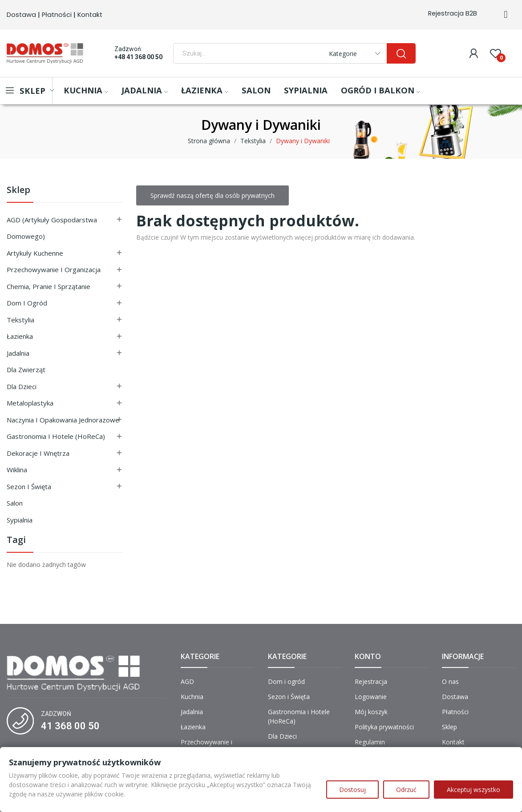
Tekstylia (20, 320)
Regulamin (370, 742)
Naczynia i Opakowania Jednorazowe (63, 420)
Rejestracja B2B (453, 13)
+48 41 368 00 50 (138, 57)
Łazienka (20, 336)
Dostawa (21, 15)
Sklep (18, 191)
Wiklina (17, 470)
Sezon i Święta (29, 486)
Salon (15, 503)
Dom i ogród (27, 303)
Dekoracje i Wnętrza (38, 453)
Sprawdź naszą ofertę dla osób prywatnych (212, 195)
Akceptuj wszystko (473, 790)
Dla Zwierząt (26, 370)
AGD (187, 681)
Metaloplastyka (30, 403)
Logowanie (371, 697)
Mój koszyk (371, 712)
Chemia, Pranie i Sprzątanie (49, 286)
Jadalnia (18, 353)
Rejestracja (371, 681)
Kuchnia (192, 697)
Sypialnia (20, 520)
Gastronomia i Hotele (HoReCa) (56, 436)
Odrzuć (406, 790)
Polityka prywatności (384, 727)
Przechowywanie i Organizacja (54, 269)
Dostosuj (352, 790)
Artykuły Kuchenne (35, 253)
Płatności (57, 15)
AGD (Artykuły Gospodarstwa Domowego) (52, 228)
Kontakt (90, 15)
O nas (450, 681)
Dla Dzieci (22, 386)
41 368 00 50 (70, 726)
